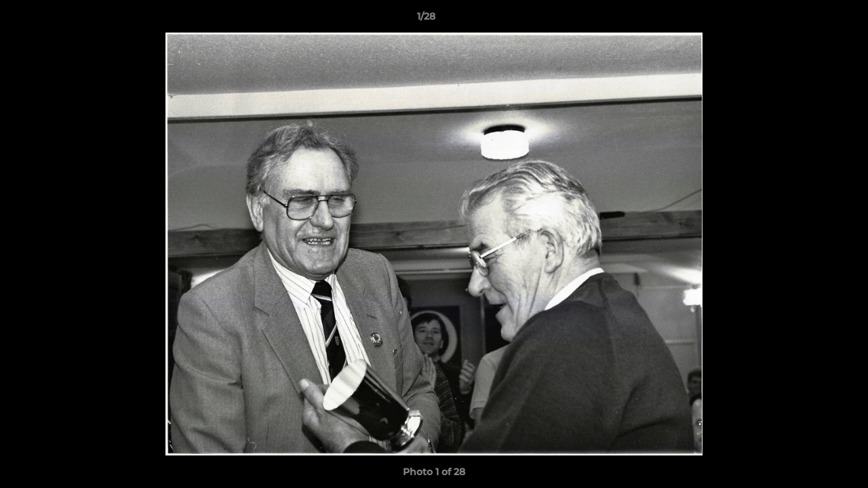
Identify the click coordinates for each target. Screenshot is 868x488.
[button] (811, 20)
